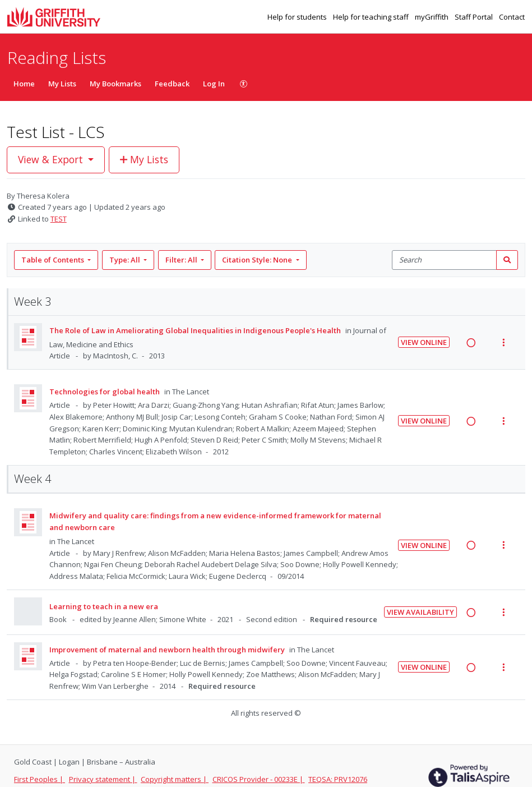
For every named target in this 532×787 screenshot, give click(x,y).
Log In (214, 84)
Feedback (172, 84)
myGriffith (432, 17)
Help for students (298, 17)
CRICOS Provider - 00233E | (259, 779)
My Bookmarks (115, 84)
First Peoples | (40, 779)
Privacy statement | (103, 779)
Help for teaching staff (372, 17)
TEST (59, 219)
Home (24, 84)
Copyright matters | (175, 779)
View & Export (52, 159)
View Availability (420, 612)
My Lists (62, 84)
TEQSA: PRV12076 (338, 779)
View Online (424, 342)
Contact (512, 17)
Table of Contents (54, 260)
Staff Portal (475, 17)
